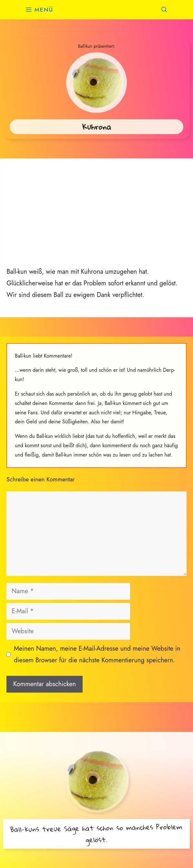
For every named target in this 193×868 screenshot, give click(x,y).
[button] (164, 10)
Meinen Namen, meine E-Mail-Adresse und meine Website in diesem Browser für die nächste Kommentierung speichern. (97, 654)
